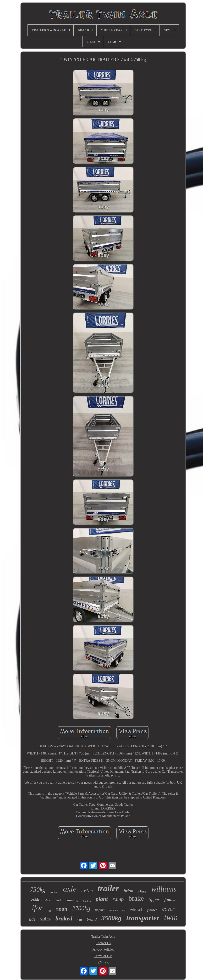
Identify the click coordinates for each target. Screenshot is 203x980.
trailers (54, 892)
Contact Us (103, 943)
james (170, 900)
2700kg (81, 908)
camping (72, 900)
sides (46, 919)
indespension (117, 910)
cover (168, 909)
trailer (108, 889)
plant (102, 899)
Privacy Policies (103, 950)
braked (64, 918)
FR (107, 962)
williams (164, 889)
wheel (136, 910)
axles (87, 891)
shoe (48, 900)
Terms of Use (103, 956)
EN (100, 962)
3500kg (111, 918)
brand (92, 919)
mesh (61, 909)
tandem (87, 901)
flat (49, 911)
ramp (118, 899)
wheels (142, 891)
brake (136, 898)
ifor (37, 908)
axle (70, 889)
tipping (100, 910)
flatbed (152, 910)
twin (171, 917)
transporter (143, 918)
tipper (154, 900)
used (58, 900)
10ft (80, 920)
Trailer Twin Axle (103, 937)
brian (129, 891)
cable (35, 900)
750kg (38, 890)
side (32, 919)
